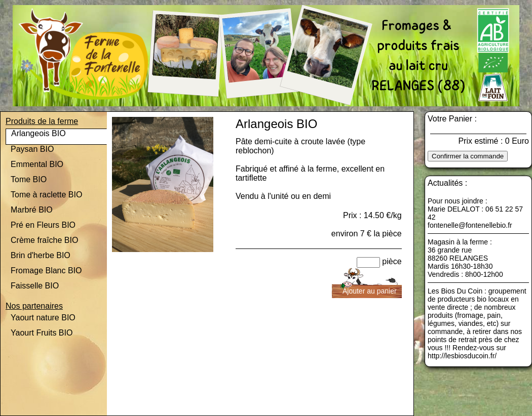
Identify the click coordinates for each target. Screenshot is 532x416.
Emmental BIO (37, 164)
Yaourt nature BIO (43, 318)
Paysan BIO (32, 149)
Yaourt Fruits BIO (42, 333)
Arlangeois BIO (39, 133)
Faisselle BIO (35, 286)
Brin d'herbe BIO (41, 255)
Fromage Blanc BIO (46, 271)
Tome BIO (29, 179)
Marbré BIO (32, 210)
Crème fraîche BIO (44, 240)
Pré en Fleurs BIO (43, 225)
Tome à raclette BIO (46, 195)
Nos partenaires (34, 306)
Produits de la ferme (42, 121)
